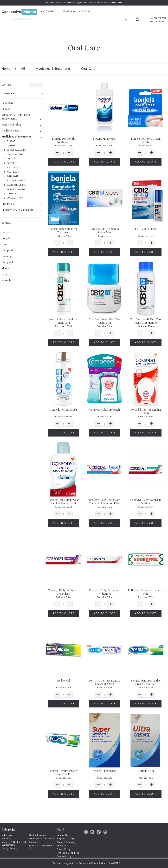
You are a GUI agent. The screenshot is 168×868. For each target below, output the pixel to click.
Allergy (10, 146)
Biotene (6, 232)
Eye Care (10, 163)
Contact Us (62, 835)
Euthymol (7, 262)
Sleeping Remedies (15, 185)
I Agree (115, 863)
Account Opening (66, 842)
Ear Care (10, 159)
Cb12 (4, 244)
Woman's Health (14, 198)
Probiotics (8, 204)
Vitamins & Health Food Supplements (16, 117)
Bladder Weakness (15, 150)
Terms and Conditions (68, 853)
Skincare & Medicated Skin (18, 210)
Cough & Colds (13, 155)
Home (6, 69)
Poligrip (6, 274)
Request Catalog (65, 839)
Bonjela (6, 238)
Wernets (6, 280)
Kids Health (12, 172)
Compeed (7, 250)
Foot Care (11, 168)
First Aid (10, 141)
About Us (61, 846)
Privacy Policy (63, 849)
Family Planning (11, 124)
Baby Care (8, 103)
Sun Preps (10, 194)
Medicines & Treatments (50, 69)
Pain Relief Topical (15, 181)
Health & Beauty (11, 130)
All (20, 69)
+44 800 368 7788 (156, 18)
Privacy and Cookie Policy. (92, 863)
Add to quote (63, 162)
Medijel (6, 268)
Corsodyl (7, 256)
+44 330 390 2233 (156, 22)
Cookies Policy (64, 856)
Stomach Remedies (15, 190)
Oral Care (11, 176)
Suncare (6, 109)
